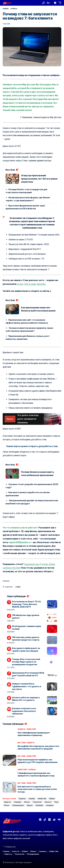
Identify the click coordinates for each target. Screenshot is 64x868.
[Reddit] (54, 820)
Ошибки (6, 9)
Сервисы (14, 9)
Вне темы (22, 743)
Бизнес (27, 802)
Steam (18, 587)
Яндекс (30, 805)
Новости (48, 802)
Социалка (18, 802)
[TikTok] (45, 820)
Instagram (50, 805)
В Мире (52, 799)
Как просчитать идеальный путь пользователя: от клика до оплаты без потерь (37, 789)
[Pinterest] (40, 820)
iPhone (7, 805)
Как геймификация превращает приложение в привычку (34, 734)
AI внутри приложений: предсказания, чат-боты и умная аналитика (39, 179)
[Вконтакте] (59, 820)
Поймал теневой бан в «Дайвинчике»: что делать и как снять (27, 686)
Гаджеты (21, 729)
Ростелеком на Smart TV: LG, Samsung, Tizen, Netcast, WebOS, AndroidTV (27, 604)
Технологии (37, 802)
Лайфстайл (31, 729)
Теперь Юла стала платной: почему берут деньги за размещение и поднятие (26, 662)
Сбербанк (39, 805)
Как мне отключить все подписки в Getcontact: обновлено (24, 711)
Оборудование (18, 805)
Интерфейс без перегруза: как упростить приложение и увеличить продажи (38, 747)
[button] (44, 3)
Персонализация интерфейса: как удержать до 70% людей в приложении (37, 761)
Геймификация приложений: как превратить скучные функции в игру (36, 774)
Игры (56, 802)
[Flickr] (49, 820)
